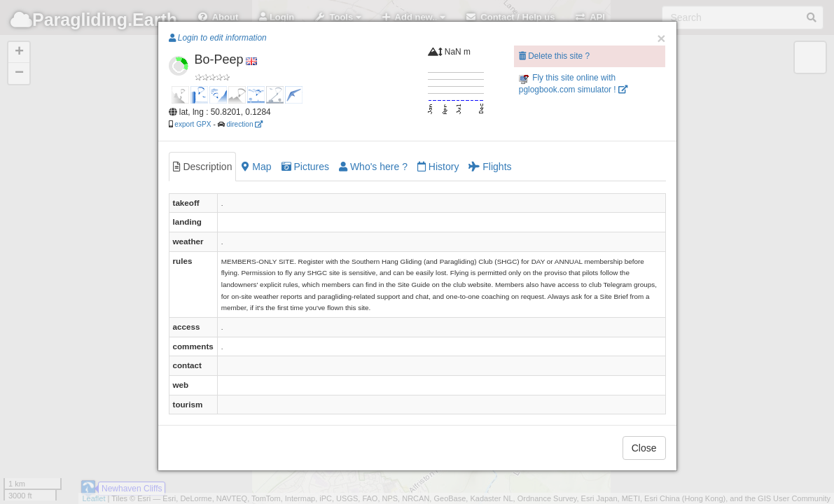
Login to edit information (218, 38)
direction (244, 124)
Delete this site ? (554, 56)
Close (644, 448)
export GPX (193, 124)
